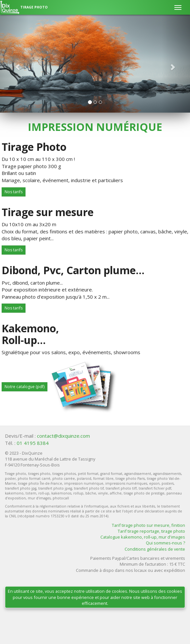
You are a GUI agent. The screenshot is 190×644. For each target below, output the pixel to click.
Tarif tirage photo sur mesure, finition (148, 525)
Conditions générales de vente (155, 549)
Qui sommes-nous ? (165, 543)
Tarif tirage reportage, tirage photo (151, 531)
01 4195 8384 (33, 443)
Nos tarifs (14, 192)
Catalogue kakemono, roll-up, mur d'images (143, 537)
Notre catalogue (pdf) (25, 387)
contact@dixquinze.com (63, 436)
